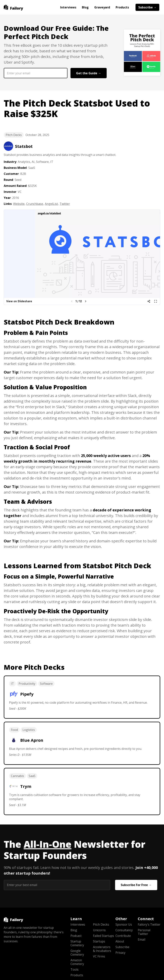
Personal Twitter (144, 932)
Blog (85, 7)
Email (142, 939)
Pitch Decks (14, 135)
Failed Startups (103, 936)
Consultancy (124, 930)
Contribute (123, 936)
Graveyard (102, 7)
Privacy (120, 953)
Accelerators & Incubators (102, 949)
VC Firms (99, 956)
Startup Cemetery (77, 943)
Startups (99, 941)
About (120, 941)
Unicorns (99, 930)
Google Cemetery (77, 953)
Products (122, 7)
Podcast (76, 936)
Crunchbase (35, 204)
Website (19, 204)
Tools (75, 969)
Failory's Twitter (149, 924)
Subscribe (122, 947)
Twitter (65, 204)
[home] (13, 7)
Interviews (68, 7)
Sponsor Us (124, 924)
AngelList (51, 204)
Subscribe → (147, 7)
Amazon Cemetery (77, 962)
